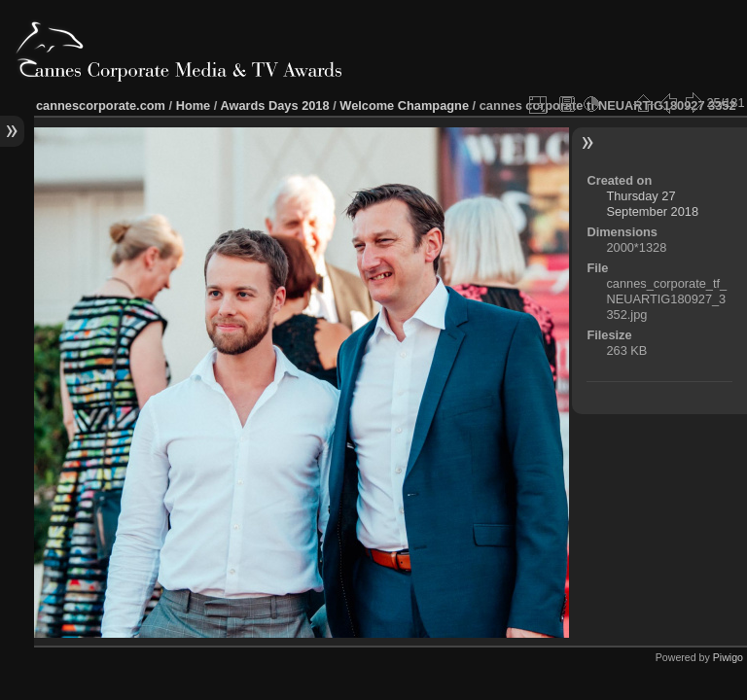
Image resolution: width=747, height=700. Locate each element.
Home (194, 105)
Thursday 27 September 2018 (652, 204)
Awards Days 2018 (274, 105)
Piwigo (728, 657)
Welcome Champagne (404, 105)
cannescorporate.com (101, 105)
